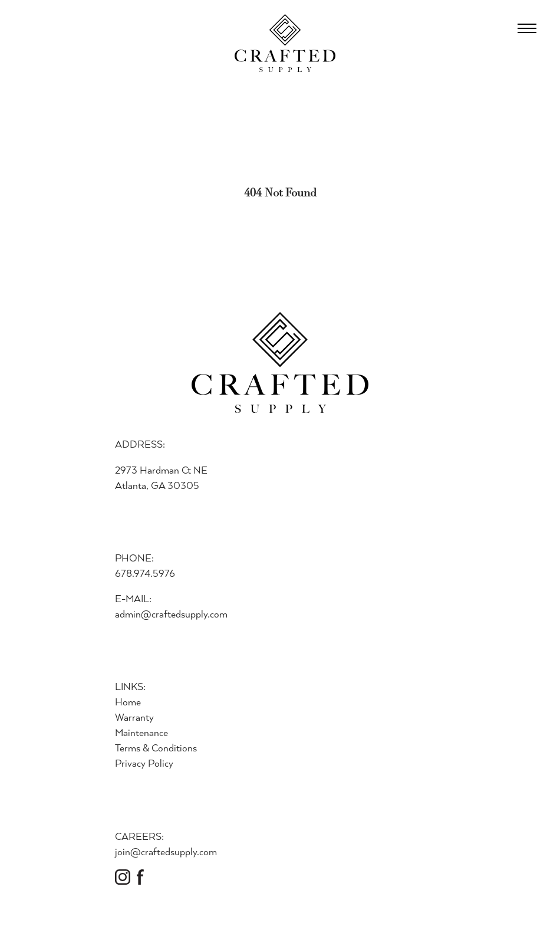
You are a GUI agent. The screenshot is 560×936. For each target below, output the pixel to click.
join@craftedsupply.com (166, 851)
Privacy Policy (144, 763)
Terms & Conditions (156, 748)
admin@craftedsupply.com (171, 614)
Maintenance (141, 732)
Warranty (134, 717)
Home (128, 702)
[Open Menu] (527, 28)
